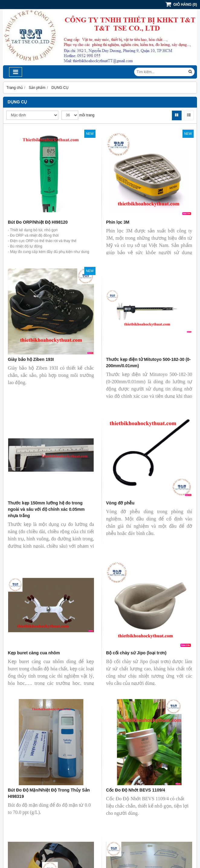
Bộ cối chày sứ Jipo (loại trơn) (136, 653)
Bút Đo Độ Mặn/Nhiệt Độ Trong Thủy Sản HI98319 (49, 793)
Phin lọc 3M (118, 222)
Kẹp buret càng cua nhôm (34, 653)
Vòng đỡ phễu (120, 503)
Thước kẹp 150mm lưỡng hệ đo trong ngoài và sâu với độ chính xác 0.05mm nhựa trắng (46, 509)
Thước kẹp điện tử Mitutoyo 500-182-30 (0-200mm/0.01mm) (148, 363)
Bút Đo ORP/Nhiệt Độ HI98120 (38, 222)
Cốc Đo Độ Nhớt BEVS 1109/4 (135, 790)
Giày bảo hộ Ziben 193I (31, 359)
